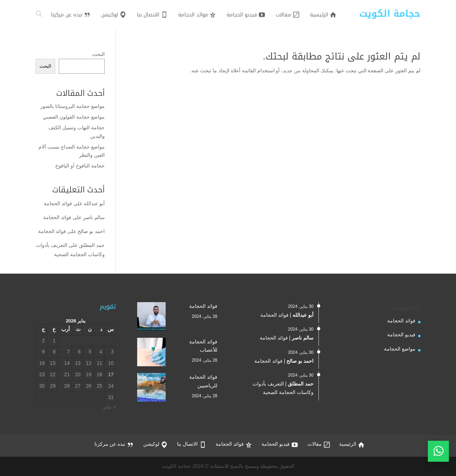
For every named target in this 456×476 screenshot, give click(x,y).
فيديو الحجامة (401, 335)
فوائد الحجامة (58, 203)
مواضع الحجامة (400, 349)
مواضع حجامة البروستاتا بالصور (72, 106)
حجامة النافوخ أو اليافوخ (80, 166)
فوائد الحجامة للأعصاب (203, 346)
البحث (99, 54)
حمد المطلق (92, 245)
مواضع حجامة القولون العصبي (74, 117)
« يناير (109, 407)
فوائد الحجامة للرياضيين (203, 381)
